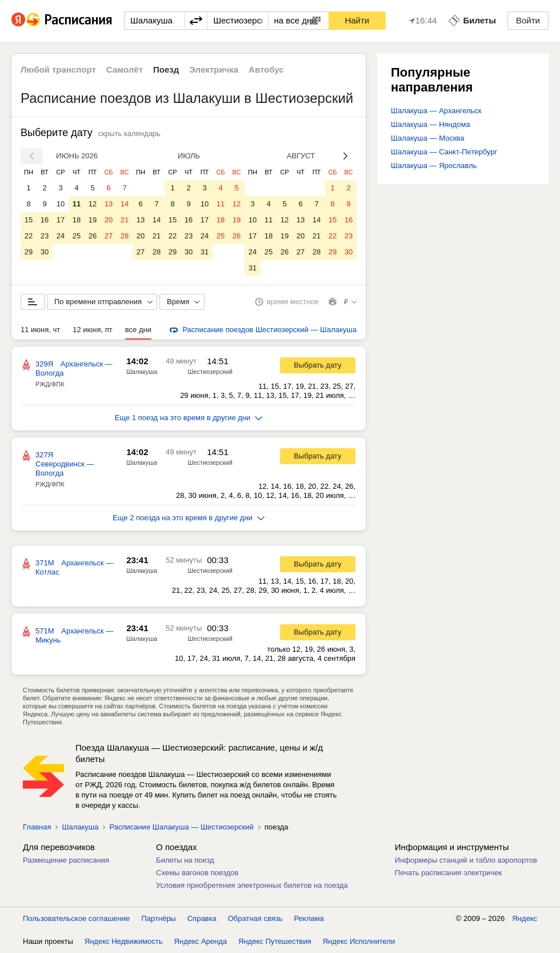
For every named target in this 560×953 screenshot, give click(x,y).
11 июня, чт (40, 330)
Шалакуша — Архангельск (436, 111)
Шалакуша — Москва (428, 138)
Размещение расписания (66, 860)
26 (93, 236)
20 (109, 220)
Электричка (214, 69)
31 (205, 252)
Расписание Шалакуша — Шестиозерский (181, 827)
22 (29, 236)
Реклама (309, 918)
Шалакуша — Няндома (431, 124)
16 (45, 220)
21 (125, 220)
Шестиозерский (210, 372)
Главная (37, 827)
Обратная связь (255, 918)
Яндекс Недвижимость (124, 941)
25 (77, 236)
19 (93, 220)
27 (109, 236)
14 (125, 204)
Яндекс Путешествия (275, 941)
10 (61, 204)
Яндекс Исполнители (359, 941)
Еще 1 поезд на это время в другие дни (189, 418)
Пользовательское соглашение (76, 918)
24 (61, 236)
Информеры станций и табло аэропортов (466, 860)
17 (61, 220)
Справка (202, 918)
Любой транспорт (58, 69)
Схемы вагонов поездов (197, 873)
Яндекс (525, 918)
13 (109, 204)
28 (125, 236)
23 (45, 236)
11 (77, 204)
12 (93, 204)
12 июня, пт (93, 330)
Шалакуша (142, 372)
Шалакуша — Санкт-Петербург (444, 152)
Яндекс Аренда (201, 941)
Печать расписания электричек (448, 873)
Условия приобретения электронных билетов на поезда (252, 885)
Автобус (266, 69)
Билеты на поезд (185, 860)
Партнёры (158, 918)
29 (29, 252)
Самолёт (125, 69)
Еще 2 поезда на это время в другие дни (189, 518)
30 (45, 252)
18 (77, 220)
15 (29, 220)
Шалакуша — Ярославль (434, 166)
